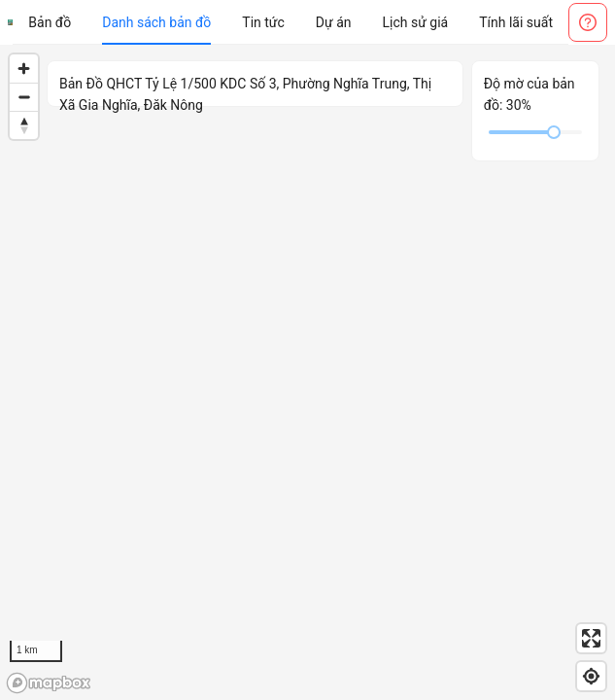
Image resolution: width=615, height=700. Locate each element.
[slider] (554, 132)
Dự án (334, 22)
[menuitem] (50, 22)
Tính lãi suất (516, 22)
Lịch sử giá (416, 22)
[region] (307, 372)
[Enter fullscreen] (591, 638)
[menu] (290, 22)
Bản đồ (50, 22)
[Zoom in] (24, 69)
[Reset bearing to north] (24, 125)
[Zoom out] (24, 97)
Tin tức (263, 22)
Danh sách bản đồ (156, 22)
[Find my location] (591, 676)
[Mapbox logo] (49, 683)
